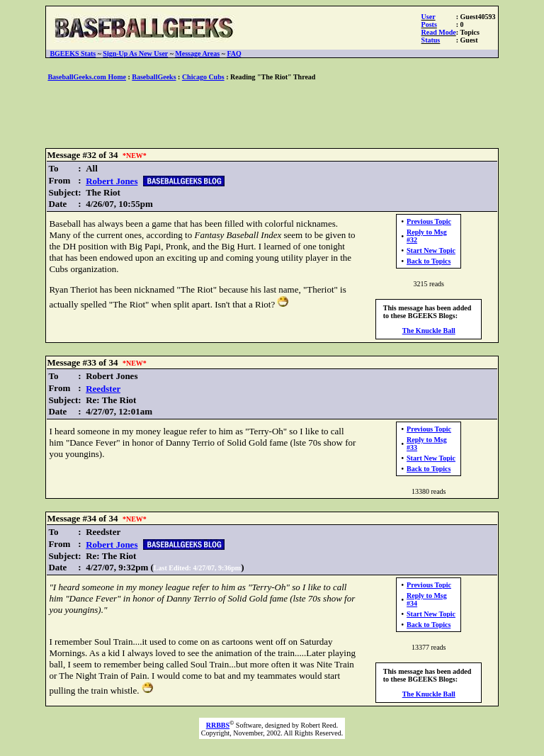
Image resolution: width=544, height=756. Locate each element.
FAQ (234, 53)
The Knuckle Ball (429, 331)
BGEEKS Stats (73, 53)
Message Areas (197, 53)
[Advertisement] (272, 115)
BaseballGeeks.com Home (87, 77)
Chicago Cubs (203, 77)
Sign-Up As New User (135, 53)
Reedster (103, 389)
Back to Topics (429, 261)
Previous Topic (429, 221)
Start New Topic (431, 250)
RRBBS (218, 725)
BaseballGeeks (154, 77)
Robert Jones (112, 181)
